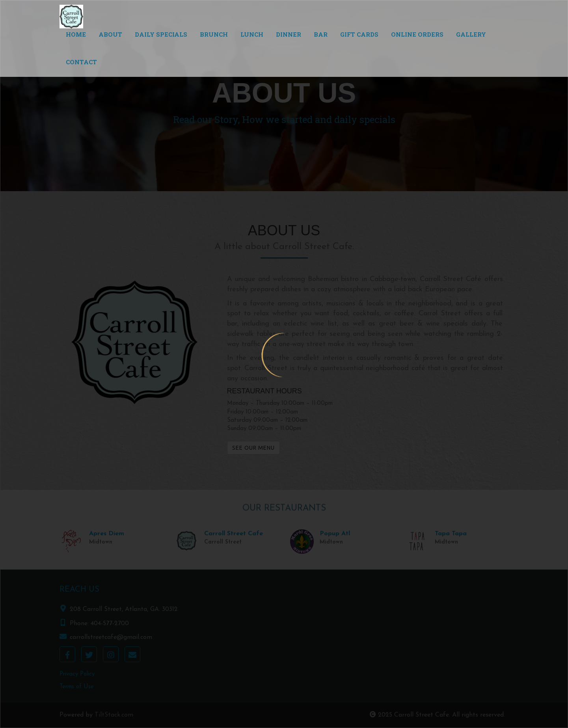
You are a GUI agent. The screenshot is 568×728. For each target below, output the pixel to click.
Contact (81, 62)
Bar (321, 34)
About (110, 34)
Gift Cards (359, 34)
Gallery (471, 34)
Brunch (214, 34)
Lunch (252, 34)
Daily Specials (161, 34)
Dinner (289, 34)
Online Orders (417, 34)
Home (76, 34)
